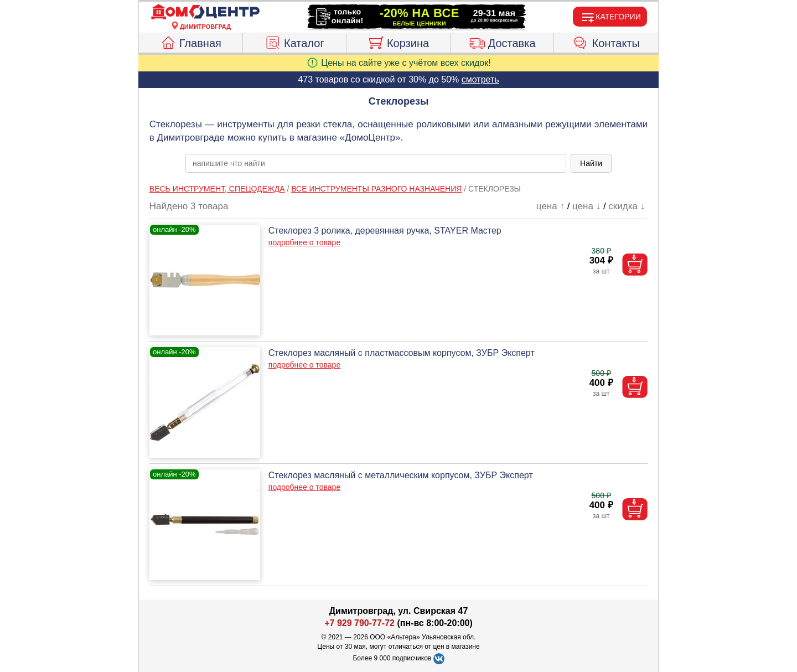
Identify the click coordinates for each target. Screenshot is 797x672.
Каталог (294, 42)
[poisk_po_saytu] (376, 163)
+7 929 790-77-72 (359, 623)
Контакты (606, 42)
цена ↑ (550, 206)
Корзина (398, 42)
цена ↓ (586, 206)
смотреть (480, 79)
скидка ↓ (627, 206)
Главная (191, 42)
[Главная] (205, 12)
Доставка (502, 42)
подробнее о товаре (304, 242)
